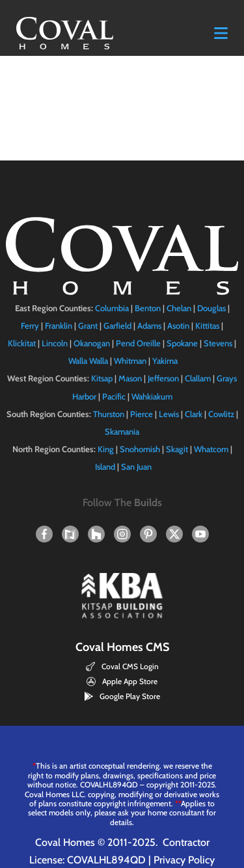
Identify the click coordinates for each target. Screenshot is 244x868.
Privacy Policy (184, 860)
